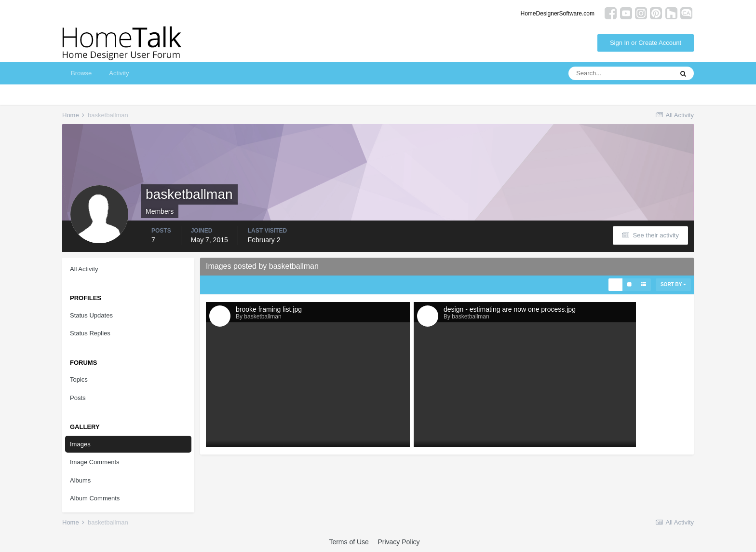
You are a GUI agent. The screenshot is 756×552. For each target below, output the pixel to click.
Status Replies (90, 333)
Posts (78, 398)
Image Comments (95, 462)
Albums (80, 480)
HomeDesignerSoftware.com (558, 14)
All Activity (84, 269)
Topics (79, 379)
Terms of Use (349, 542)
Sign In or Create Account (646, 43)
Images (80, 444)
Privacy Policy (398, 542)
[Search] (621, 73)
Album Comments (95, 498)
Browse (81, 73)
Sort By (673, 284)
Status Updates (91, 315)
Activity (119, 73)
